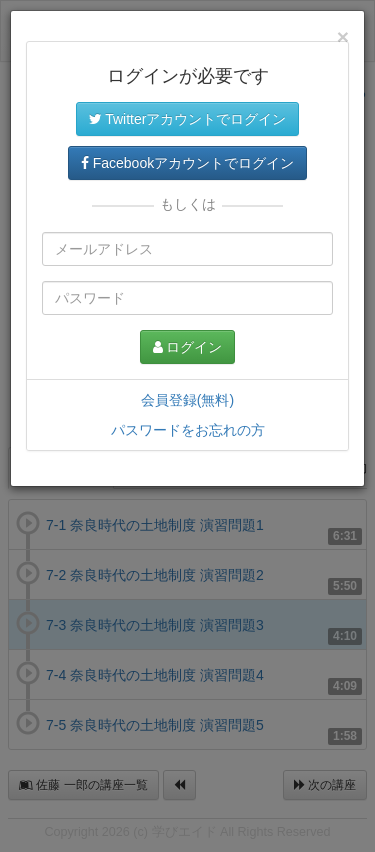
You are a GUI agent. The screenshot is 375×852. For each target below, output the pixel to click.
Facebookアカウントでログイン (187, 163)
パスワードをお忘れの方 (188, 430)
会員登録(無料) (187, 400)
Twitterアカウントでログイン (188, 119)
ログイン (188, 347)
